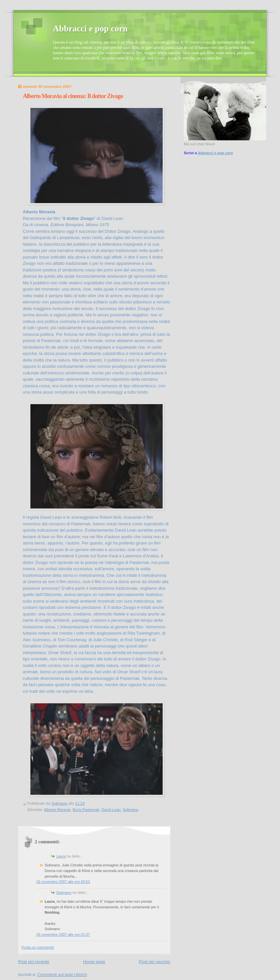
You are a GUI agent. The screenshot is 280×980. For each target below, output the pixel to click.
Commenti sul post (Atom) (62, 975)
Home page (94, 962)
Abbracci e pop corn (90, 29)
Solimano (131, 810)
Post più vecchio (155, 962)
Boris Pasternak (86, 810)
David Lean (111, 810)
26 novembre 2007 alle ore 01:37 (63, 934)
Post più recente (34, 962)
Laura (61, 856)
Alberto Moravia (57, 810)
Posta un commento (38, 947)
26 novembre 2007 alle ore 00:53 (63, 882)
